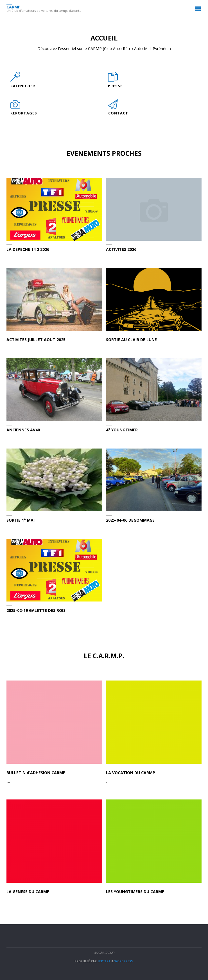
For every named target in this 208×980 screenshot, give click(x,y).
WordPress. (124, 961)
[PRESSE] (113, 80)
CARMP (13, 7)
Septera (104, 961)
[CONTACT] (113, 107)
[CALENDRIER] (15, 80)
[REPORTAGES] (15, 107)
